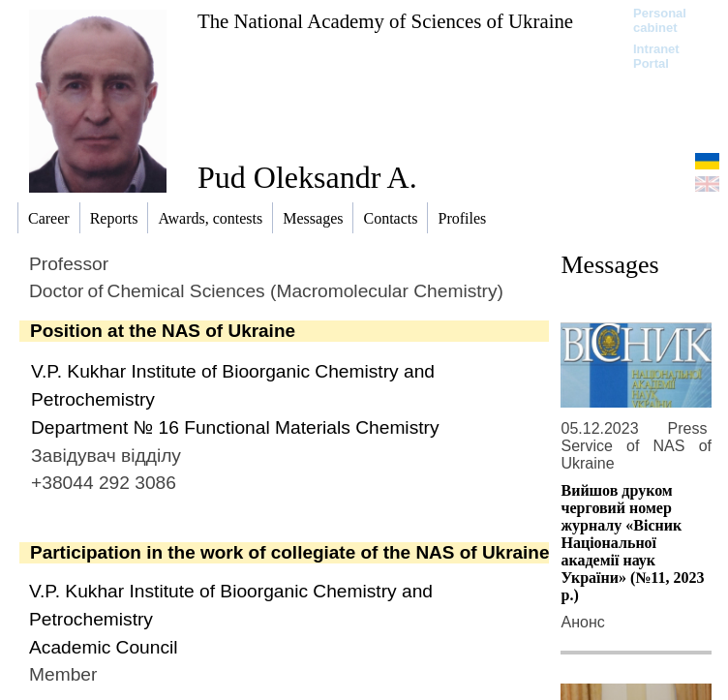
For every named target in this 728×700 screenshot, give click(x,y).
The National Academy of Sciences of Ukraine (385, 21)
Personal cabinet (660, 20)
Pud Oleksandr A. (307, 177)
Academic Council (104, 647)
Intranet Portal (656, 56)
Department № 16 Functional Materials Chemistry (235, 427)
